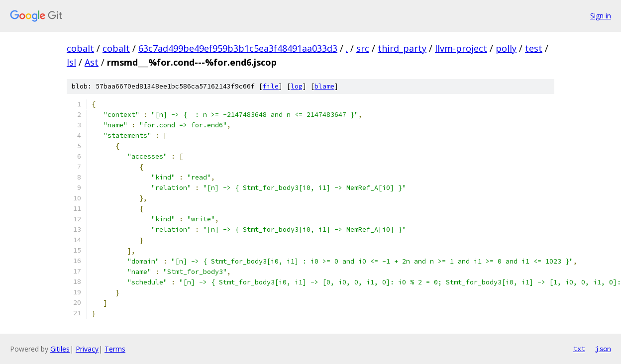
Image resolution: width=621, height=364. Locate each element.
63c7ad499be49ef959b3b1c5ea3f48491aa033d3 (238, 48)
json (603, 349)
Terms (115, 349)
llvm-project (461, 48)
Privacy (87, 349)
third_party (402, 48)
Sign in (601, 16)
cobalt (80, 48)
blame (324, 86)
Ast (92, 62)
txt (579, 349)
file (271, 86)
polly (506, 48)
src (363, 48)
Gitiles (60, 349)
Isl (71, 62)
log (297, 86)
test (534, 48)
